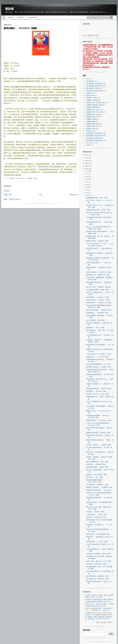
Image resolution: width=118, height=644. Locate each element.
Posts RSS (21, 17)
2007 (87, 169)
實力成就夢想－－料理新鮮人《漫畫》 (98, 485)
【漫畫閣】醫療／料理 (92, 124)
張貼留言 (7, 191)
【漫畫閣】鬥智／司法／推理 (94, 112)
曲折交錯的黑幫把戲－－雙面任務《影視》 (99, 310)
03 (87, 195)
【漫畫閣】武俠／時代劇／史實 (95, 103)
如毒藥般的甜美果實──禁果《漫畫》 (97, 198)
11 (87, 174)
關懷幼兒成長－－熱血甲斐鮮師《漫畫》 (98, 534)
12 (87, 171)
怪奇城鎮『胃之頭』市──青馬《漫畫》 (98, 394)
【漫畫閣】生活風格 (32, 178)
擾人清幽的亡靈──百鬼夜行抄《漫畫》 (98, 579)
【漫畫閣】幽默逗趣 (91, 107)
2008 (87, 166)
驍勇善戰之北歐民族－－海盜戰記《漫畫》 (99, 367)
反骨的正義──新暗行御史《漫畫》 (97, 564)
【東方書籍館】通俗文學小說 (94, 86)
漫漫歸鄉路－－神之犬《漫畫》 (96, 328)
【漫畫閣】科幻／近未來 (93, 110)
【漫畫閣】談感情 (91, 119)
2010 (87, 160)
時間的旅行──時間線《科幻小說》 (97, 517)
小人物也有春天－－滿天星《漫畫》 (97, 514)
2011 (87, 158)
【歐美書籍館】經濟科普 (93, 138)
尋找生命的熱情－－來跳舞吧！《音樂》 (98, 300)
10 (87, 176)
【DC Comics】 (90, 143)
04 (87, 193)
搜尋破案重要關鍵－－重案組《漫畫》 (98, 467)
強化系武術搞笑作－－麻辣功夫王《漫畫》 (99, 272)
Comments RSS (33, 17)
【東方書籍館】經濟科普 (93, 88)
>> (113, 622)
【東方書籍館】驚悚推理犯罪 (94, 91)
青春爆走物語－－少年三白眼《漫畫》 (98, 357)
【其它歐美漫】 (90, 81)
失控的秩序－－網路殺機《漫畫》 (96, 464)
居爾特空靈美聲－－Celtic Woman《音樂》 (99, 420)
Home (4, 17)
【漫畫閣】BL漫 (90, 129)
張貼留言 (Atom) (15, 199)
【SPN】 (88, 145)
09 (87, 179)
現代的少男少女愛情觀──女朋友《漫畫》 (99, 554)
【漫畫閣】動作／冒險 (92, 114)
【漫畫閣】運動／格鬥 (92, 117)
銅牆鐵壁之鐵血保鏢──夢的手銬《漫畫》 (99, 433)
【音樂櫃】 (89, 93)
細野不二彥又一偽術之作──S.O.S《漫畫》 (99, 561)
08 (87, 182)
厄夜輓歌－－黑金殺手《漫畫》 (96, 512)
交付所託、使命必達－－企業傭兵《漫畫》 (99, 445)
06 (87, 187)
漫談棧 (9, 9)
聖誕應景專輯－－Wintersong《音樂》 (98, 297)
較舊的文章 (74, 195)
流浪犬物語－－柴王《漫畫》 (95, 477)
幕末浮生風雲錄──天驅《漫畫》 (96, 320)
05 (87, 190)
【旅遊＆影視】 (90, 95)
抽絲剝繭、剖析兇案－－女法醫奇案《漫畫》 (100, 487)
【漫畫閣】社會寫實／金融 (93, 105)
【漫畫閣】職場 (90, 121)
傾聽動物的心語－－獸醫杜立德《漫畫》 (98, 275)
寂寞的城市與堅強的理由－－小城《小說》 (99, 490)
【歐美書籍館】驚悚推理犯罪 (94, 140)
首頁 (41, 195)
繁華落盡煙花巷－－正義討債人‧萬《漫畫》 (99, 303)
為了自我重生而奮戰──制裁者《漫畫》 (98, 290)
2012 (87, 155)
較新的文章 (8, 195)
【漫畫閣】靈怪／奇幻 (92, 126)
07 (87, 184)
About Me (11, 17)
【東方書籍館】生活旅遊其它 (94, 84)
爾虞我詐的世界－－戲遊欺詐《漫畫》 (98, 241)
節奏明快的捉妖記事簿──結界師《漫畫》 (99, 210)
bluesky (12, 178)
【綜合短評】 (89, 131)
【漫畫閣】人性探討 (91, 98)
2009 (87, 163)
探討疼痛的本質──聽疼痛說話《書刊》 (98, 576)
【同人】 (88, 79)
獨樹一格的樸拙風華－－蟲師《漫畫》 (98, 462)
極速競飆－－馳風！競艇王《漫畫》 (97, 475)
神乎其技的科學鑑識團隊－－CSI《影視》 (99, 364)
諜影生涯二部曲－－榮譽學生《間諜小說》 (99, 287)
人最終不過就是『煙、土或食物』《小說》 (99, 354)
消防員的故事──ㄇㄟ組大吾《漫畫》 (97, 541)
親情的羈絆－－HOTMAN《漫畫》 (97, 391)
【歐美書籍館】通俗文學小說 (94, 136)
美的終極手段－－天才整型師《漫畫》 (98, 313)
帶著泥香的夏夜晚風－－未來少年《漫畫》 (99, 389)
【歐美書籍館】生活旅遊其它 (94, 133)
